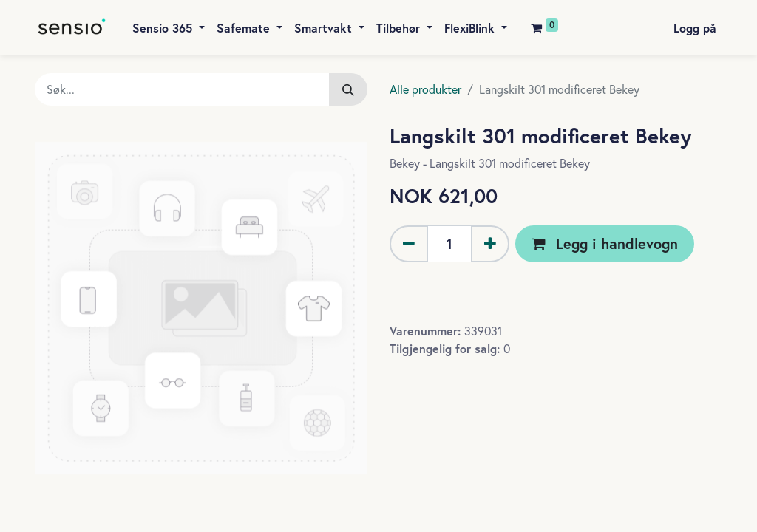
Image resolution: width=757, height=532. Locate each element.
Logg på (695, 28)
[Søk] (348, 89)
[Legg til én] (490, 244)
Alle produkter (425, 89)
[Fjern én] (409, 244)
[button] (605, 244)
